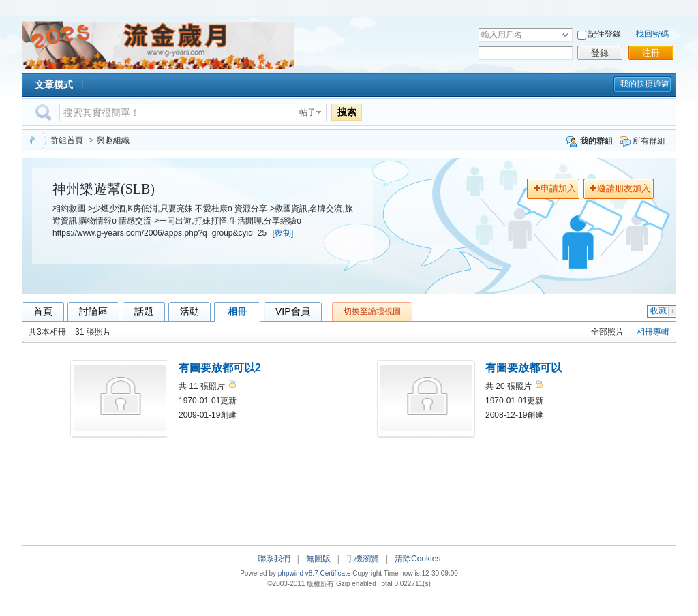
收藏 (663, 311)
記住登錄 (605, 34)
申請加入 (558, 188)
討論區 (93, 311)
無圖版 (318, 559)
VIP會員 (293, 311)
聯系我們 (274, 559)
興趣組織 (113, 140)
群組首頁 (67, 140)
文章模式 (54, 84)
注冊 (651, 53)
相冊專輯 (653, 332)
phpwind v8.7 (298, 573)
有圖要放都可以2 (220, 368)
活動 (189, 311)
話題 (144, 311)
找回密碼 (652, 34)
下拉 (565, 35)
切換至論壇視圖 (372, 311)
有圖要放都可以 (523, 368)
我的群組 (589, 141)
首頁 (43, 311)
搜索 (347, 112)
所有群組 (642, 141)
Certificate (335, 573)
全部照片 (607, 332)
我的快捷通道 (645, 84)
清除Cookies (418, 559)
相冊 (237, 311)
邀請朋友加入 (624, 188)
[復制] (283, 233)
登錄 (600, 53)
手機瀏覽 (363, 559)
